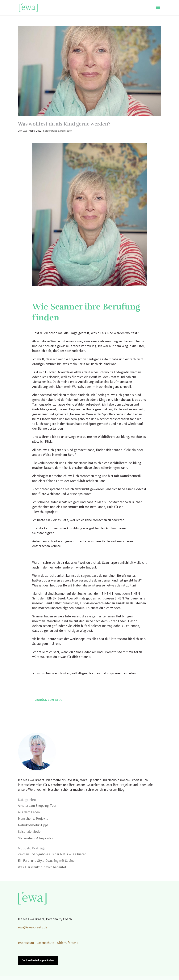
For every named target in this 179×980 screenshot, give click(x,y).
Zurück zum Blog (49, 700)
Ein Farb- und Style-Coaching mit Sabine (46, 861)
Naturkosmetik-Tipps (33, 825)
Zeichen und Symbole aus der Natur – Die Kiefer (52, 854)
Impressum (26, 943)
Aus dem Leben (29, 812)
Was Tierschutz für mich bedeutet (42, 867)
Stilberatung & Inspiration (58, 131)
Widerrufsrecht (67, 943)
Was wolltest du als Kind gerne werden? (64, 124)
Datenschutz (45, 943)
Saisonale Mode (29, 832)
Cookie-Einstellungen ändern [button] (38, 960)
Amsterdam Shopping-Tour (37, 806)
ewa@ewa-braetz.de (33, 927)
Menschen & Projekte (33, 819)
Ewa (25, 131)
